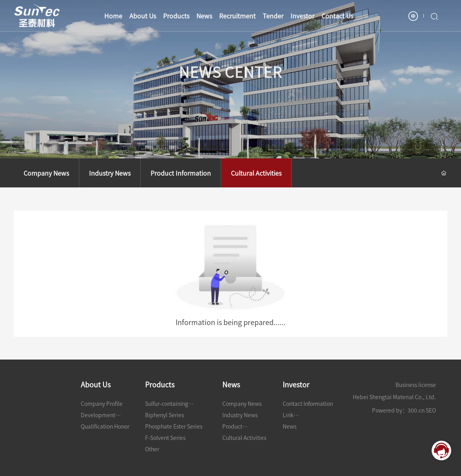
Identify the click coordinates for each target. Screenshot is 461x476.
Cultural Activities (256, 173)
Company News (46, 173)
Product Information (181, 173)
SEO (431, 410)
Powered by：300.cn (398, 410)
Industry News (110, 173)
